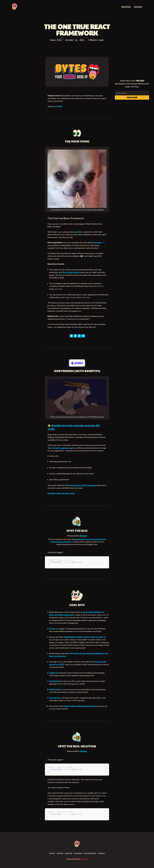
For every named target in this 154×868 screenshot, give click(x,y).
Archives (52, 853)
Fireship (84, 859)
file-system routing (71, 272)
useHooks (102, 853)
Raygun (83, 536)
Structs (52, 629)
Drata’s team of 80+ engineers (83, 485)
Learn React (78, 853)
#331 (60, 106)
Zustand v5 (54, 681)
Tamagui (98, 243)
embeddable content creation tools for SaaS (83, 637)
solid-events (55, 689)
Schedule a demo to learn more (61, 493)
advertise (126, 6)
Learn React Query (90, 853)
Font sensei (54, 698)
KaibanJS (53, 673)
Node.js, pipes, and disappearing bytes (80, 706)
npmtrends (69, 853)
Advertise (60, 853)
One (80, 232)
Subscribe (132, 97)
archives (138, 6)
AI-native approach (61, 448)
